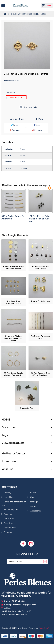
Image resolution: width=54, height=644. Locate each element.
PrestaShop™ (44, 628)
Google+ (15, 130)
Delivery (7, 493)
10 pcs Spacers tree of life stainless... (40, 374)
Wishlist (7, 469)
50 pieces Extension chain (40, 337)
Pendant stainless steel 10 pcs (40, 268)
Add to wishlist (30, 107)
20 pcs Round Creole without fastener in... (14, 374)
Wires (33, 506)
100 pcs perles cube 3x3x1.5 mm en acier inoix (39, 219)
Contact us (9, 532)
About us (8, 514)
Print (41, 119)
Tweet (15, 125)
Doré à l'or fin (16, 97)
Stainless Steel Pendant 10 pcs (14, 302)
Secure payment (11, 509)
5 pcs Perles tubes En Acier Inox (13, 217)
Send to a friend (17, 119)
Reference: (9, 80)
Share (37, 125)
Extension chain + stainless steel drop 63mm (13, 338)
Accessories (35, 511)
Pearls (33, 493)
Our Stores (9, 519)
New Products (10, 528)
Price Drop (8, 523)
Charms (33, 497)
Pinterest (37, 130)
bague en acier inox (41, 301)
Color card (11, 93)
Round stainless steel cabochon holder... (13, 268)
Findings (34, 502)
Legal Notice (9, 497)
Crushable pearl (27, 408)
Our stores (9, 427)
